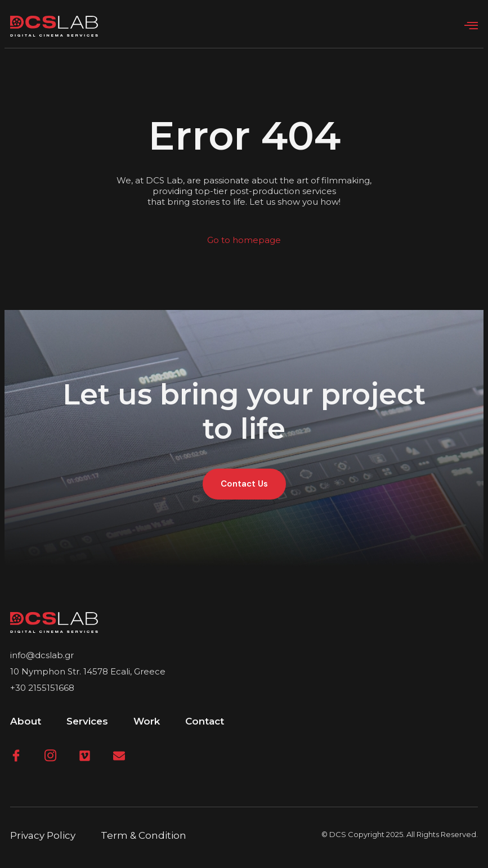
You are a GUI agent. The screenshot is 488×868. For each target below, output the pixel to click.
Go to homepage (244, 240)
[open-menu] (471, 26)
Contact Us (244, 484)
